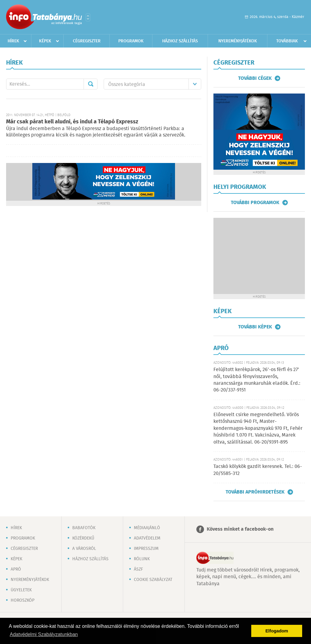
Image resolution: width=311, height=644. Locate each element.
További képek (255, 327)
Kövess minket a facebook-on (240, 529)
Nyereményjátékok (238, 41)
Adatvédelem (147, 538)
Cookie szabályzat (153, 580)
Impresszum (146, 549)
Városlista (88, 17)
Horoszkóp (23, 600)
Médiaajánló (147, 528)
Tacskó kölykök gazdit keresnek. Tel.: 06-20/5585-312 (258, 470)
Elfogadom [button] (277, 631)
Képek (45, 41)
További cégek (255, 78)
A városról (84, 549)
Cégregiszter (87, 41)
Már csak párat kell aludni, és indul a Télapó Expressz (72, 122)
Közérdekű (83, 538)
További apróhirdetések (255, 492)
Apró (16, 569)
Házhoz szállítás (180, 41)
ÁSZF (138, 569)
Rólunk (142, 559)
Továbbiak (287, 41)
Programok (131, 41)
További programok (255, 203)
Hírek (13, 41)
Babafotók (84, 528)
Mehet (91, 84)
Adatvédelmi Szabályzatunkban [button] (44, 634)
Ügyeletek (21, 590)
